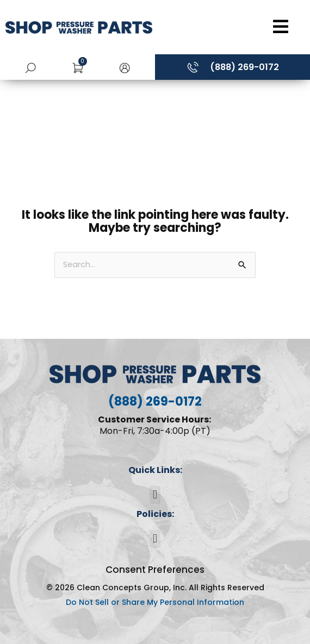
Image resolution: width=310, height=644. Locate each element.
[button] (125, 67)
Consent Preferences (155, 570)
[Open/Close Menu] (234, 27)
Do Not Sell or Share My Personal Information (155, 602)
